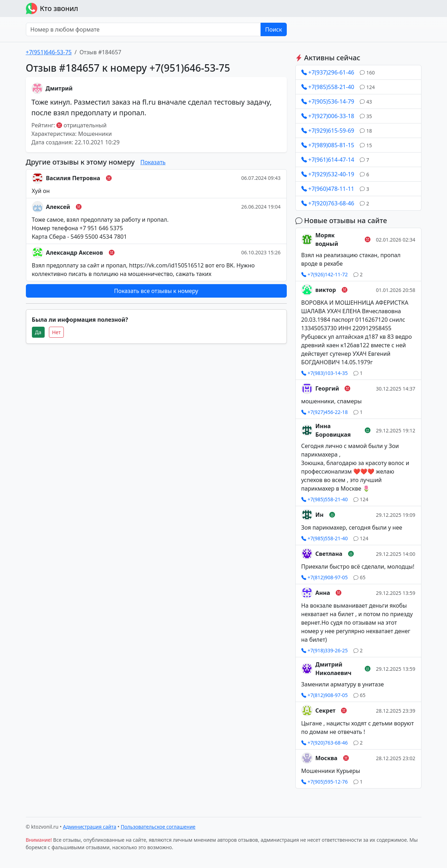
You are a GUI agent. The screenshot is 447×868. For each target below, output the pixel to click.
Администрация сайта (90, 827)
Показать (153, 162)
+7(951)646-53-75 (49, 52)
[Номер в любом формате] (143, 29)
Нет (57, 332)
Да (38, 332)
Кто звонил (52, 9)
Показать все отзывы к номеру (156, 291)
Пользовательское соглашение (158, 827)
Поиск (274, 29)
